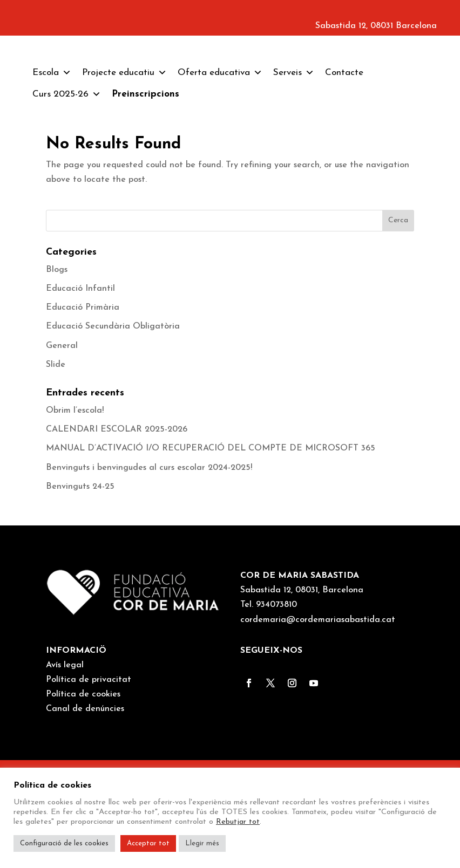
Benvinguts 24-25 (80, 594)
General (62, 454)
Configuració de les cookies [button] (64, 843)
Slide (56, 473)
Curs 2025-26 (67, 202)
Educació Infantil (80, 397)
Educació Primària (83, 415)
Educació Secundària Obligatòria (113, 435)
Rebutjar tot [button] (238, 822)
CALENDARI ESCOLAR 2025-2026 (117, 537)
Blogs (57, 378)
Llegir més (202, 843)
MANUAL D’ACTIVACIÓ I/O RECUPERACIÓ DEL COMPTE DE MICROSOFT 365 (211, 557)
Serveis (294, 181)
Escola (52, 181)
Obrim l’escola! (75, 518)
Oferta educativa (220, 181)
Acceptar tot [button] (148, 843)
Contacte (344, 180)
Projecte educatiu (124, 181)
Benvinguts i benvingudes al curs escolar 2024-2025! (149, 576)
